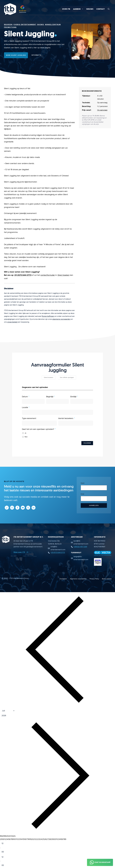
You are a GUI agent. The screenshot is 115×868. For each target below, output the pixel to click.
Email (82, 494)
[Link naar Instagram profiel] (12, 508)
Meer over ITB (19, 552)
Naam (83, 483)
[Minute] (4, 852)
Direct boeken (64, 275)
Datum (25, 397)
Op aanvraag (102, 110)
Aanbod (79, 9)
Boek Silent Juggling (16, 55)
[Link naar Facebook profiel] (17, 508)
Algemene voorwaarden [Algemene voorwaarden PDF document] (78, 579)
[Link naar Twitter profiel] (28, 508)
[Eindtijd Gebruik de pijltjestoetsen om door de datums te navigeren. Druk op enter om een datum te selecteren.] (82, 401)
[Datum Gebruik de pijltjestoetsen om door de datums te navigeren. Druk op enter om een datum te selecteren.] (33, 401)
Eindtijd (73, 397)
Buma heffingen (48, 316)
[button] (109, 9)
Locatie (25, 407)
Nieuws (90, 9)
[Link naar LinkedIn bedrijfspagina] (33, 508)
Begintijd (50, 397)
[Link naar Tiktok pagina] (7, 508)
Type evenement (29, 418)
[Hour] (4, 844)
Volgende (87, 443)
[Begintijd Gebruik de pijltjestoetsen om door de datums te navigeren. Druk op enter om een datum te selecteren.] (58, 401)
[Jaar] (14, 716)
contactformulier (48, 275)
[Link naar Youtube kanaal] (23, 508)
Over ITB (66, 9)
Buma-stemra (107, 579)
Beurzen (8, 25)
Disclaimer (63, 579)
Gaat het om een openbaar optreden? (38, 429)
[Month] (7, 711)
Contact (101, 9)
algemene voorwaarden (61, 319)
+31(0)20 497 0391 (80, 547)
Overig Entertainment (25, 25)
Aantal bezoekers (66, 418)
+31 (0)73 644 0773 (23, 275)
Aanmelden (94, 505)
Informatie (36, 55)
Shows (41, 25)
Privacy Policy (94, 579)
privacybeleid (12, 322)
